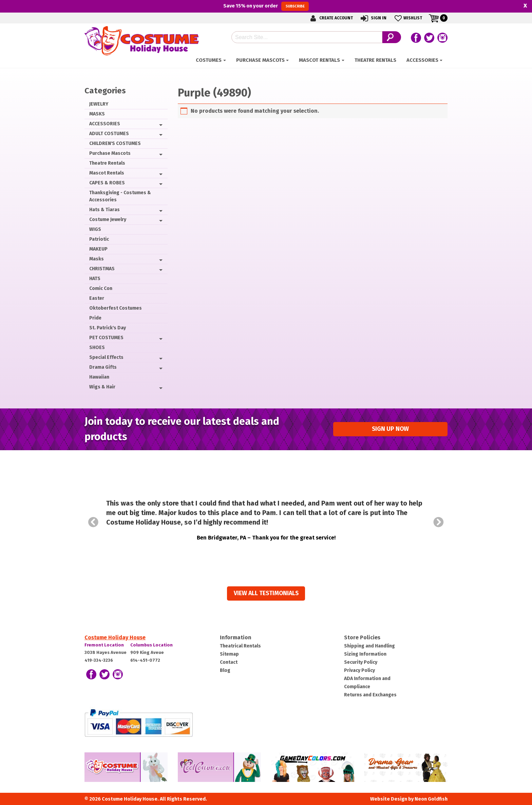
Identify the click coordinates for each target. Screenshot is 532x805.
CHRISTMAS (102, 269)
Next (439, 522)
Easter (97, 298)
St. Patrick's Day (108, 328)
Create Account (330, 18)
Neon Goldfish (431, 799)
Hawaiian (99, 377)
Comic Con (101, 288)
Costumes (209, 60)
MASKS (97, 114)
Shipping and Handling (369, 646)
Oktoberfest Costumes (116, 308)
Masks (97, 259)
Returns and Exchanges (370, 695)
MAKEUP (98, 249)
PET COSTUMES (106, 338)
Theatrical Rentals (240, 646)
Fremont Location (104, 645)
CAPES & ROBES (107, 183)
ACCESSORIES (422, 60)
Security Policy (361, 662)
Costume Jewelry (108, 219)
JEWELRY (99, 104)
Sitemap (229, 654)
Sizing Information (365, 654)
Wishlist (408, 18)
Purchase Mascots (260, 60)
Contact (229, 662)
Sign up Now (390, 429)
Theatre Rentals (375, 60)
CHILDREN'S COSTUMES (115, 143)
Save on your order (266, 6)
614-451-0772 (145, 660)
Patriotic (99, 239)
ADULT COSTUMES (109, 134)
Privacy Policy (359, 670)
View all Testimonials (266, 593)
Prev (93, 522)
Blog (225, 670)
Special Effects (106, 357)
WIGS (95, 229)
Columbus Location (151, 645)
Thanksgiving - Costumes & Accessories (120, 196)
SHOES (97, 347)
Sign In (373, 18)
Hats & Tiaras (104, 210)
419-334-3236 (99, 660)
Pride (95, 318)
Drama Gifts (103, 367)
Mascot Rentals (319, 60)
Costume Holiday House (115, 637)
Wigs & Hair (102, 387)
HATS (95, 279)
